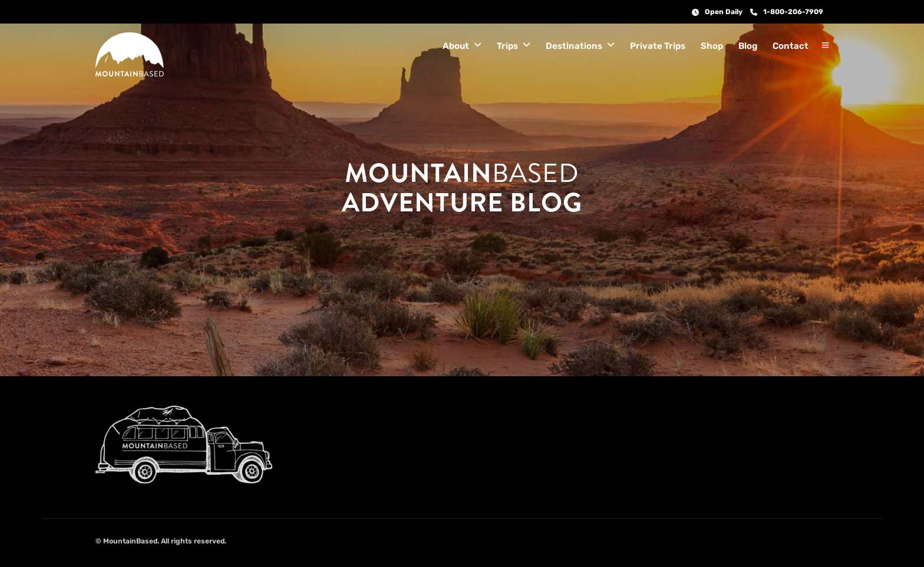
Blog (748, 46)
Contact (791, 46)
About (456, 46)
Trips (507, 46)
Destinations (574, 46)
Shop (712, 46)
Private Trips (658, 46)
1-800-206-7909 (787, 12)
